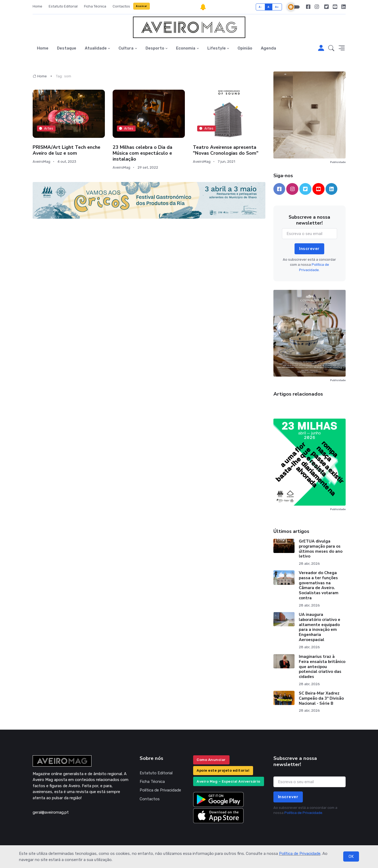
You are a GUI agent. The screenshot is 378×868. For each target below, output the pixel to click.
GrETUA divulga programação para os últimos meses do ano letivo (321, 549)
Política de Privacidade (300, 854)
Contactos (121, 6)
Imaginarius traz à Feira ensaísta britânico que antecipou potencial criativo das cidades (322, 667)
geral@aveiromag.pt (51, 812)
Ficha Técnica (95, 6)
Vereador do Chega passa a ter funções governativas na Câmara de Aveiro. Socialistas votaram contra (319, 585)
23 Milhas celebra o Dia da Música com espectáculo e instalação (142, 153)
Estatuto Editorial (63, 6)
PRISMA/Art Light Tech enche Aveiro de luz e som (66, 150)
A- (260, 7)
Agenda (268, 48)
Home (37, 6)
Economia (186, 48)
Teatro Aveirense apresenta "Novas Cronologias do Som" (226, 150)
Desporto (155, 48)
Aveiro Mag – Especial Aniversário (228, 781)
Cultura (126, 48)
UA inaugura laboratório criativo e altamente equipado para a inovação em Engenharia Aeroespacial (320, 627)
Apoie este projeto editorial (223, 770)
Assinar (142, 6)
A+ (277, 7)
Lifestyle (217, 48)
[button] (331, 48)
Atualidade (96, 48)
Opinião (245, 48)
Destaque (67, 48)
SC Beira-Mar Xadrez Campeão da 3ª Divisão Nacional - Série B (321, 698)
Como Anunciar (211, 760)
